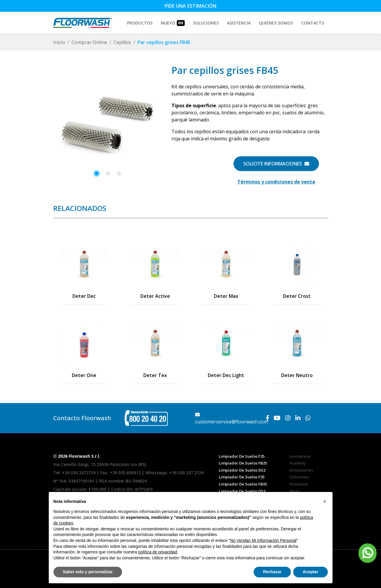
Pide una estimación (191, 6)
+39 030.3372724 (79, 473)
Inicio (59, 42)
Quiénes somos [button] (276, 23)
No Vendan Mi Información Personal (263, 540)
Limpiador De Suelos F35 (242, 477)
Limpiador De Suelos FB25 (243, 463)
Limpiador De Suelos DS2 (242, 470)
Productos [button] (140, 23)
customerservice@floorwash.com (231, 419)
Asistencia (239, 23)
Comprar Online (89, 42)
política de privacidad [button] (158, 552)
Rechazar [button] (272, 572)
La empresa (300, 456)
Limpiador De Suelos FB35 (243, 484)
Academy (298, 463)
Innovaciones (301, 470)
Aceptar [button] (310, 572)
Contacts (313, 23)
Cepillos (122, 42)
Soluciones (300, 477)
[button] (97, 173)
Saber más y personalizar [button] (88, 572)
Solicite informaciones (276, 164)
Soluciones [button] (206, 23)
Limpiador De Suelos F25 (242, 456)
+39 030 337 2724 (186, 473)
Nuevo (173, 23)
